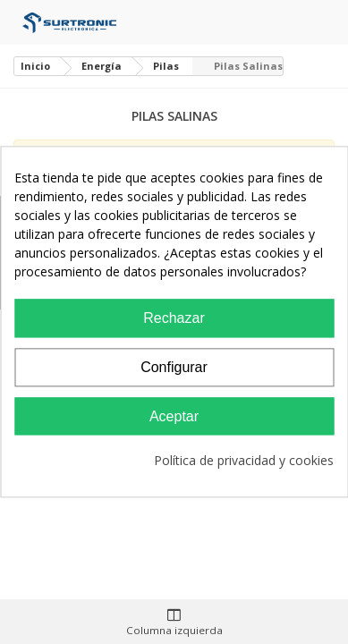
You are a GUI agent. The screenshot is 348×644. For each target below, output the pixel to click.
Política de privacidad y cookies (244, 461)
